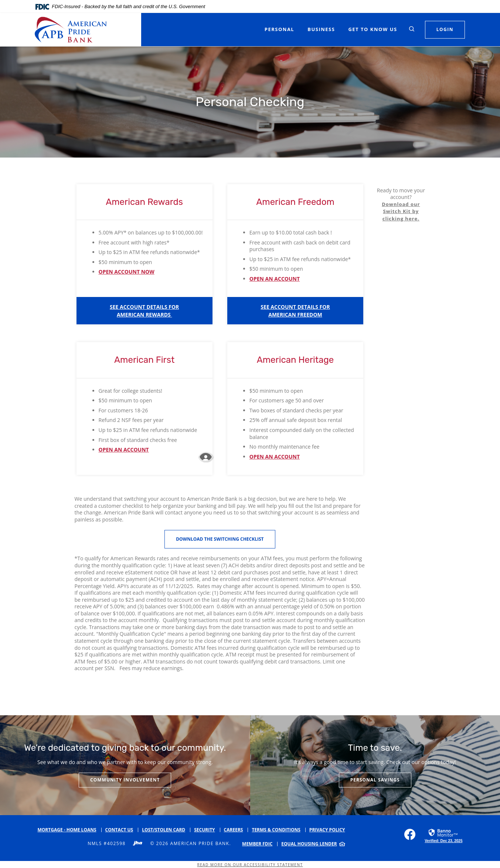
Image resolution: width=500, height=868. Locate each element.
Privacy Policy (327, 830)
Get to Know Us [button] (373, 29)
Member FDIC (257, 844)
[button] (144, 311)
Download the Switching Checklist (220, 539)
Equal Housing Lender (309, 844)
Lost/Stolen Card (164, 830)
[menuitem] (260, 844)
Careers (234, 830)
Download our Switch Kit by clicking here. (401, 211)
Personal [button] (279, 29)
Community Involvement (125, 780)
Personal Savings (375, 780)
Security (204, 830)
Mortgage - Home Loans (67, 830)
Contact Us (119, 830)
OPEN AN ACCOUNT (275, 279)
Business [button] (321, 29)
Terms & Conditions (276, 830)
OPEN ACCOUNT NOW (127, 272)
